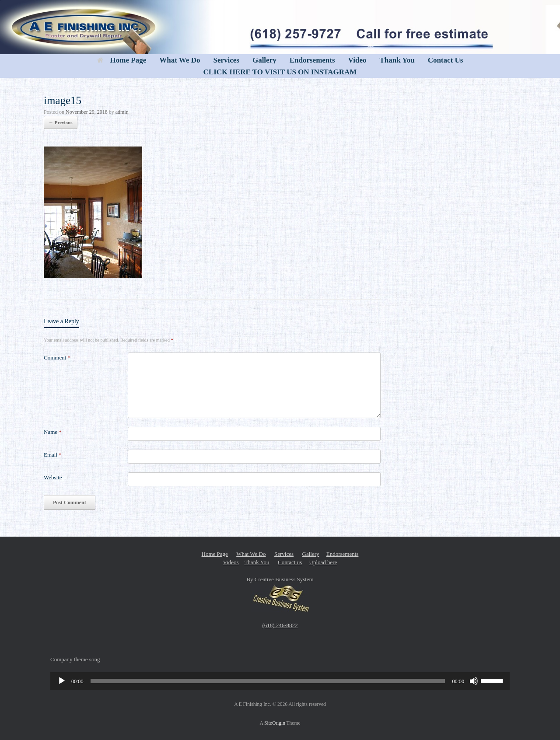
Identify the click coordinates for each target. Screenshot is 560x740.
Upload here (323, 562)
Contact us (290, 562)
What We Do (180, 60)
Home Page (122, 60)
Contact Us (446, 60)
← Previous (61, 122)
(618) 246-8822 (280, 625)
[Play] (62, 681)
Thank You (397, 60)
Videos (231, 562)
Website (53, 477)
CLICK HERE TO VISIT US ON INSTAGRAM (280, 72)
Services (226, 60)
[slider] (268, 681)
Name (53, 432)
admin (122, 112)
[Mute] (474, 681)
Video (357, 60)
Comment (57, 358)
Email (53, 455)
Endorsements (312, 60)
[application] (280, 681)
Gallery (264, 60)
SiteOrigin (275, 723)
